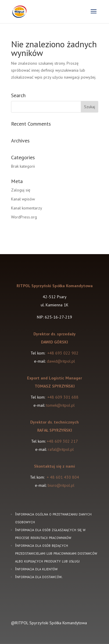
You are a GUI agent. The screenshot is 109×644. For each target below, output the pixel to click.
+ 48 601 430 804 (63, 477)
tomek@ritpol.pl (61, 405)
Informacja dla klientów (36, 569)
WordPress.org (24, 217)
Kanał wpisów (23, 199)
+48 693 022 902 (63, 353)
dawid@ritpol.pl (61, 361)
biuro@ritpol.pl (61, 485)
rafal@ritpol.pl (61, 449)
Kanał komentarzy (27, 208)
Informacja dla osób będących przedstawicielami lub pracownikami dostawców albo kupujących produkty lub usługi (56, 553)
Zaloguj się (21, 190)
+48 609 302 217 (62, 441)
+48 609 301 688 (62, 397)
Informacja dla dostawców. (39, 577)
